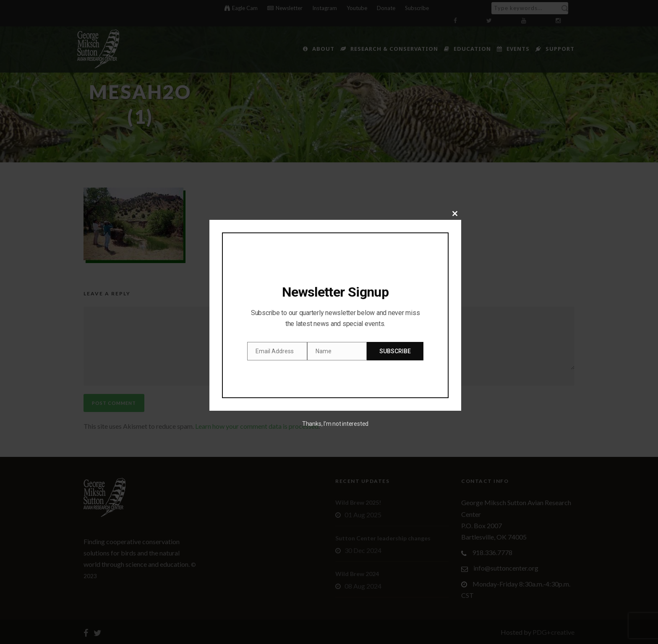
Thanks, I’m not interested (335, 424)
